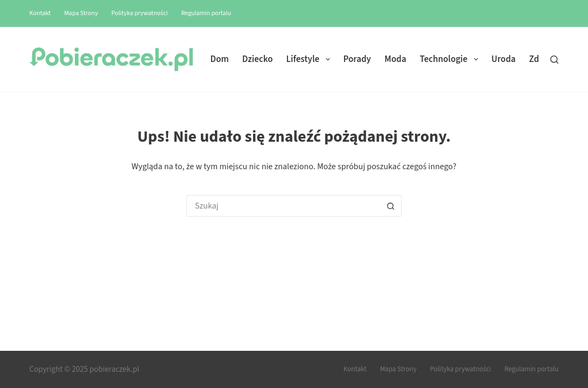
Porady (358, 59)
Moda (395, 59)
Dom (220, 59)
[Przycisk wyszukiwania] (391, 206)
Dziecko (258, 59)
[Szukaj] (554, 60)
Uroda (504, 59)
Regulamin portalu (206, 13)
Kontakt (40, 13)
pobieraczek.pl (114, 369)
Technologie (451, 59)
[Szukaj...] (283, 206)
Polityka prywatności (140, 13)
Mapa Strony (81, 13)
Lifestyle (310, 59)
